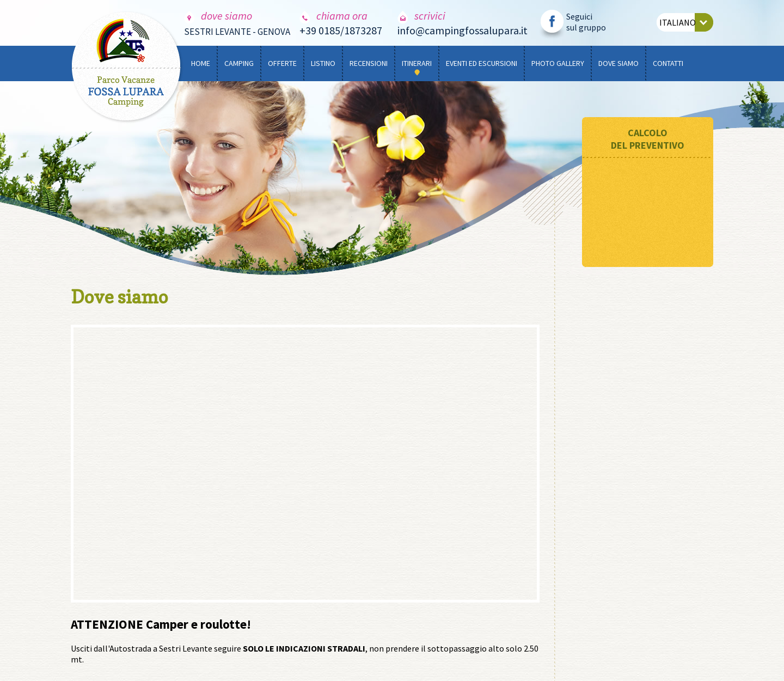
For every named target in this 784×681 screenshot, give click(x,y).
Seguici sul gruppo (586, 22)
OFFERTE (282, 63)
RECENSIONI (369, 63)
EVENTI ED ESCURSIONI (482, 63)
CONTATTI (668, 63)
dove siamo (218, 16)
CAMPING (239, 63)
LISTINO (323, 63)
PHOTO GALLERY (558, 63)
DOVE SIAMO (618, 63)
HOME (201, 63)
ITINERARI (417, 63)
